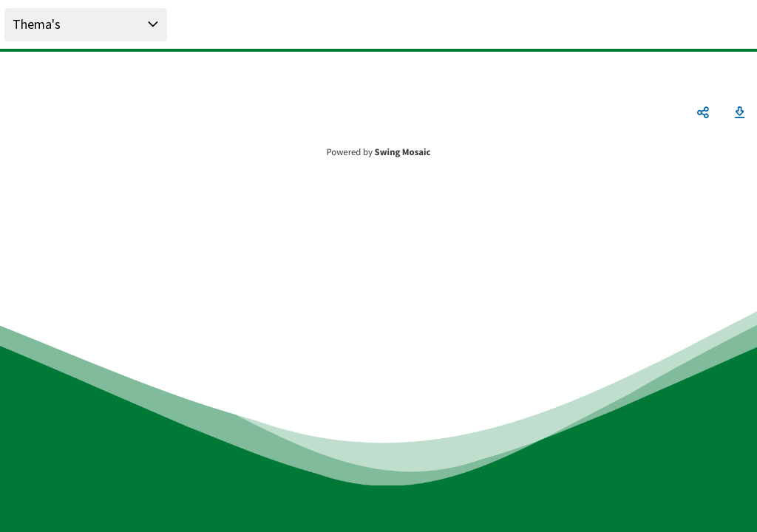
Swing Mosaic (403, 152)
